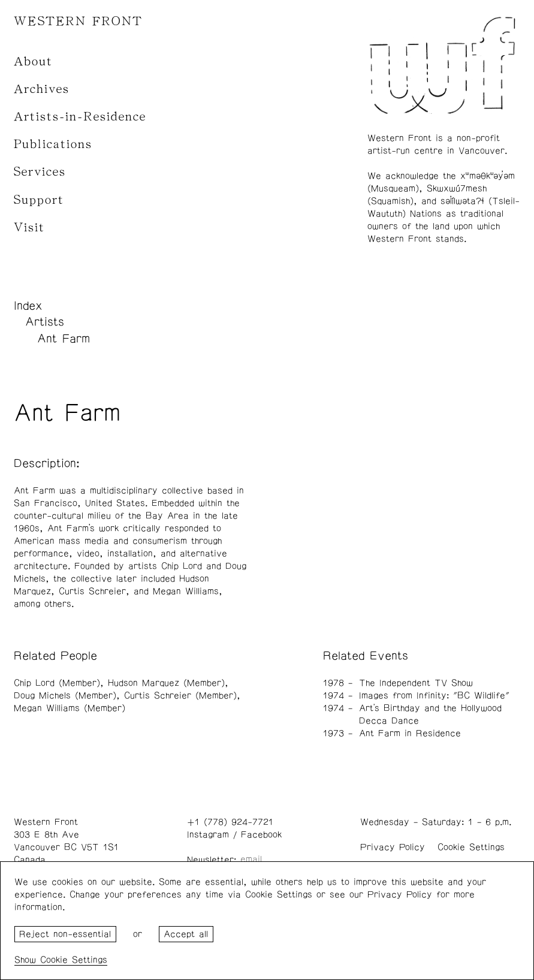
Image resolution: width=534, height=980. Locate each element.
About (33, 61)
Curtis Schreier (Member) (180, 696)
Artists (45, 322)
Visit (29, 227)
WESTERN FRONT (78, 21)
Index (28, 306)
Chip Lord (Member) (57, 683)
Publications (53, 144)
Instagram (208, 835)
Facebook (261, 835)
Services (40, 172)
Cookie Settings (471, 847)
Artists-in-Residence (80, 117)
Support (39, 200)
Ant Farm (64, 339)
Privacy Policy (393, 847)
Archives (42, 89)
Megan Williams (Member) (70, 708)
